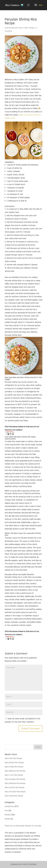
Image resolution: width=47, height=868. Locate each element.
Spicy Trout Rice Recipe (14, 775)
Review (7, 819)
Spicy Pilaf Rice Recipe (13, 758)
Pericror (33, 864)
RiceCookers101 (12, 28)
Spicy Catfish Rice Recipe (15, 788)
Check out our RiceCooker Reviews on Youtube (23, 826)
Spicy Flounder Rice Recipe (15, 792)
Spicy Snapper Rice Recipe (15, 779)
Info (6, 811)
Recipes (32, 28)
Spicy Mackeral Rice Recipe (15, 783)
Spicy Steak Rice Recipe (14, 796)
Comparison (9, 806)
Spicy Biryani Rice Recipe (14, 763)
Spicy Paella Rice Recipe (14, 767)
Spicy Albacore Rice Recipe (15, 771)
